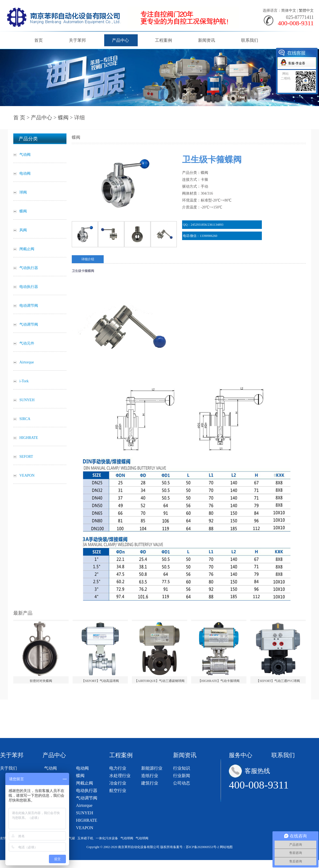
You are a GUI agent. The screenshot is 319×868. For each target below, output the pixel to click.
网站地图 (226, 847)
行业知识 (182, 768)
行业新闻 (182, 776)
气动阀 (51, 768)
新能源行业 (152, 768)
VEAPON (85, 828)
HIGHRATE (87, 820)
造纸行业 (150, 776)
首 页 (19, 118)
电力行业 (118, 768)
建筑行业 (150, 783)
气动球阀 (127, 838)
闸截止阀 (85, 783)
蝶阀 (63, 118)
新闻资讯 (207, 40)
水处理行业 (120, 776)
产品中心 (120, 40)
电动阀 (82, 768)
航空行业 (118, 791)
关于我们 (9, 768)
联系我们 (250, 40)
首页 (39, 40)
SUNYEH (85, 813)
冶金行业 (118, 783)
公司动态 (182, 783)
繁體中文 (306, 11)
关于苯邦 (77, 40)
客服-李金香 (297, 63)
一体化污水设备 (107, 838)
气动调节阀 (87, 798)
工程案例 (163, 40)
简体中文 (289, 11)
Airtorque (84, 805)
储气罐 (70, 838)
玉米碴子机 (85, 838)
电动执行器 (87, 791)
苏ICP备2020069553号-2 (202, 847)
